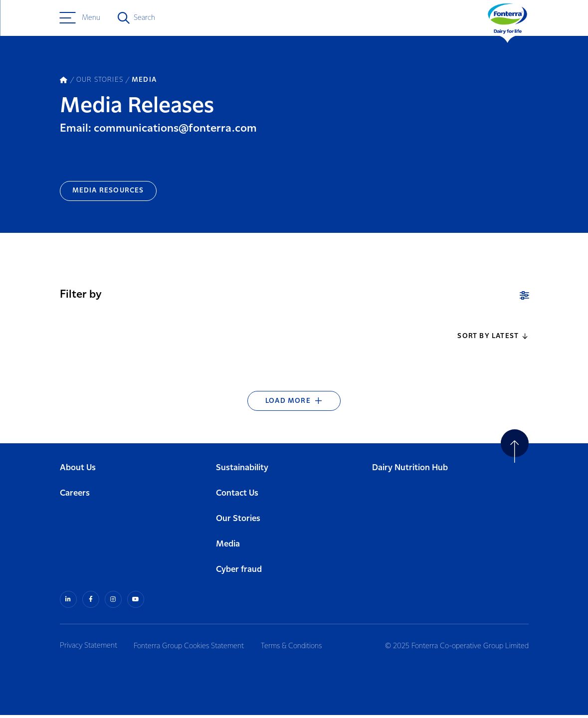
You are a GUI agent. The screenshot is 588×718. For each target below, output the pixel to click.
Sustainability (242, 471)
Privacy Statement (89, 649)
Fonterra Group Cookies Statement (190, 649)
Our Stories (238, 522)
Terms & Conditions (294, 649)
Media (228, 547)
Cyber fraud (239, 573)
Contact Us (237, 496)
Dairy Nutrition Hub (410, 471)
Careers (75, 496)
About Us (78, 471)
